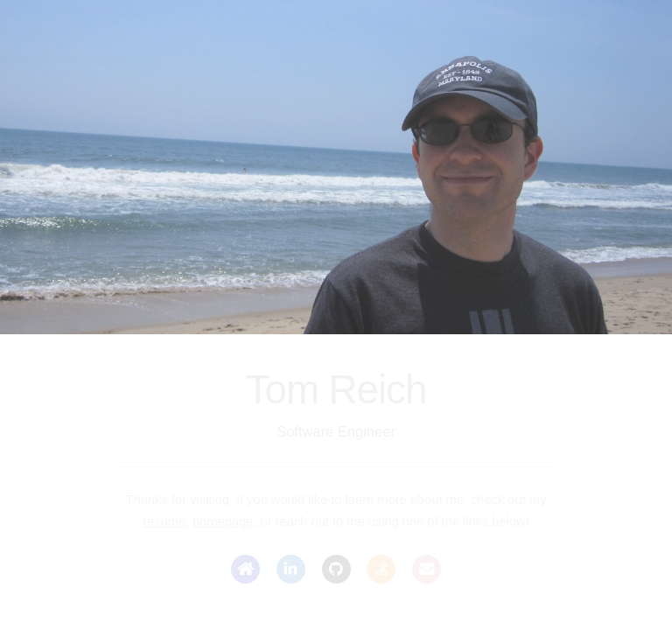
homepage (223, 521)
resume (164, 521)
